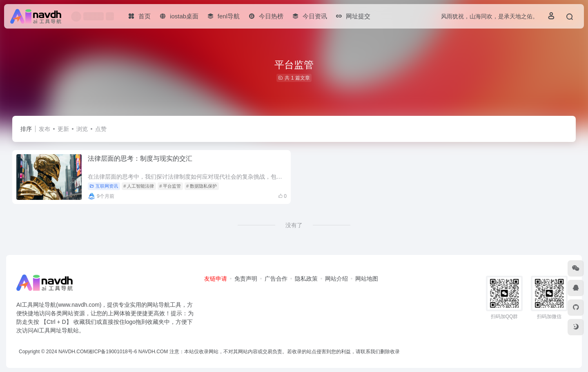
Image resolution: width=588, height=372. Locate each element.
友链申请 (216, 279)
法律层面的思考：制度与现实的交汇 (140, 158)
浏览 (82, 129)
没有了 (294, 225)
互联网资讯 (104, 186)
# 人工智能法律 (139, 186)
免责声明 (246, 279)
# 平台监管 (170, 186)
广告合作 (276, 279)
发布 (45, 129)
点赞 (101, 129)
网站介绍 (336, 279)
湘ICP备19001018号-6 (112, 352)
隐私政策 (306, 279)
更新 (63, 129)
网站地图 (367, 279)
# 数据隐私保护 (202, 186)
